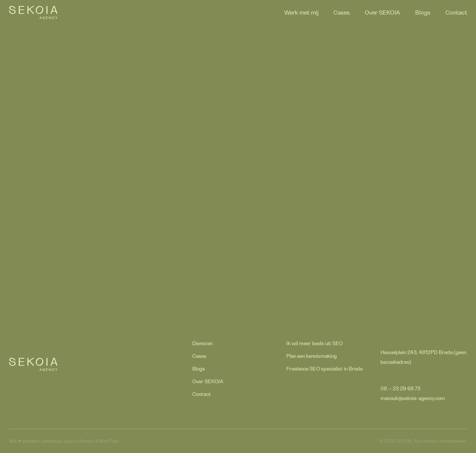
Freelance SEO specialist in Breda (324, 369)
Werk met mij (301, 13)
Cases (342, 13)
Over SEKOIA (382, 13)
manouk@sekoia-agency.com (413, 399)
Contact (456, 13)
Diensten (202, 344)
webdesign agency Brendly (68, 441)
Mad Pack (109, 441)
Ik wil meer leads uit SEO (315, 344)
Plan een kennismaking (312, 356)
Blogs (423, 13)
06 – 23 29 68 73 (400, 389)
